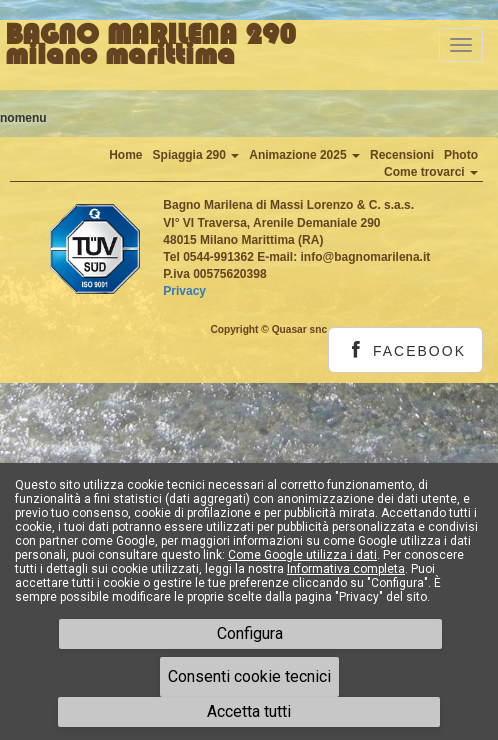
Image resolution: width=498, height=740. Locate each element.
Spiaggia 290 (196, 155)
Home (125, 155)
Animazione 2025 (304, 155)
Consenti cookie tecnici (249, 676)
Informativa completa (346, 569)
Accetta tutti (249, 711)
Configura (250, 633)
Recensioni (402, 155)
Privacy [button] (184, 291)
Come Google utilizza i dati (302, 555)
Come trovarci (431, 172)
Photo (461, 155)
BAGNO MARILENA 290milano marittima (150, 45)
